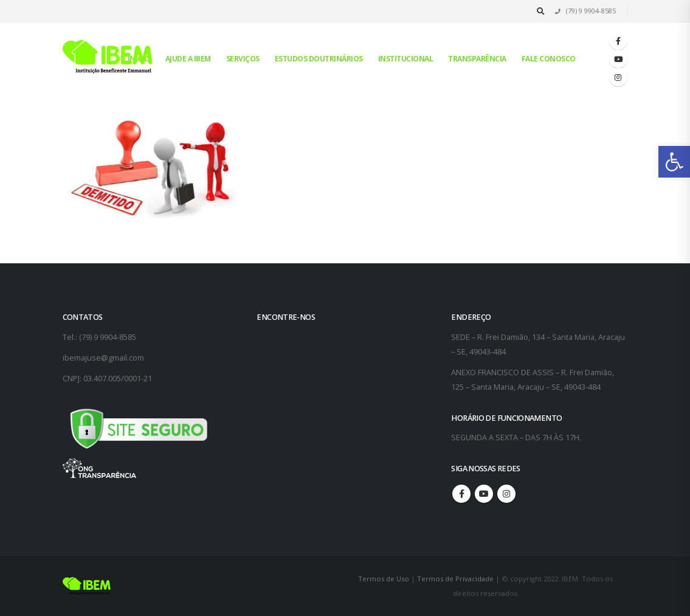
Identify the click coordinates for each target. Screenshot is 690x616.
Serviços (243, 59)
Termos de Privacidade (455, 579)
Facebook (461, 494)
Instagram (506, 494)
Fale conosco (549, 59)
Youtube (484, 494)
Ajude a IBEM (188, 59)
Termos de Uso (385, 579)
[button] (674, 162)
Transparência (477, 59)
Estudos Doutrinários (319, 59)
